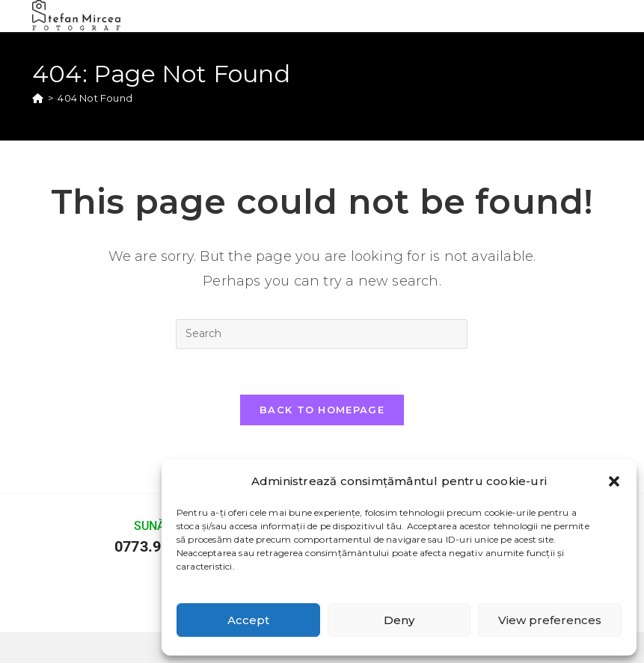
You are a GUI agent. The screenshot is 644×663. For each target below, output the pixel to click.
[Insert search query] (322, 334)
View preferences (550, 620)
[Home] (38, 98)
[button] (614, 481)
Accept (248, 620)
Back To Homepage (322, 410)
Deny (399, 620)
